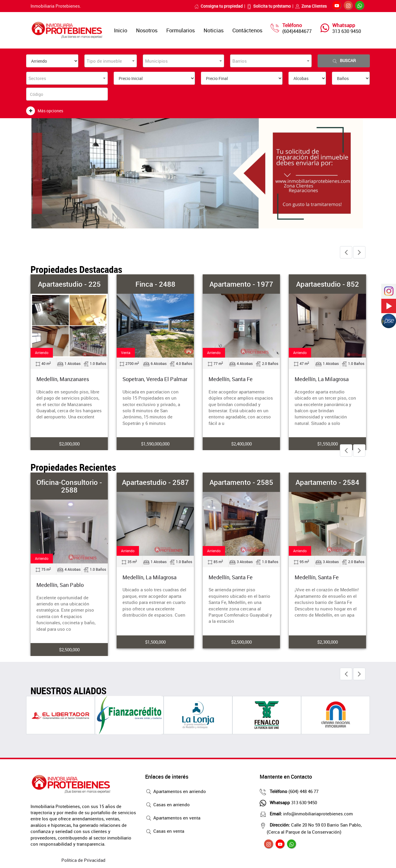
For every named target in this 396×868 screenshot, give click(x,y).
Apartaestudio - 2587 (155, 482)
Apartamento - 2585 (241, 482)
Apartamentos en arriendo (176, 792)
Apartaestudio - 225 (69, 284)
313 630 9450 (347, 31)
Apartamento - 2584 (327, 482)
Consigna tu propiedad (218, 6)
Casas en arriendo (167, 805)
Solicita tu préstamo (269, 6)
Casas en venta (165, 832)
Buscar (344, 61)
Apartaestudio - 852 (328, 284)
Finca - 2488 (155, 284)
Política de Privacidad (83, 860)
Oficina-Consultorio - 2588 (69, 486)
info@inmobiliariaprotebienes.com (310, 814)
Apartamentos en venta (173, 818)
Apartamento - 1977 (241, 284)
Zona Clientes (311, 6)
